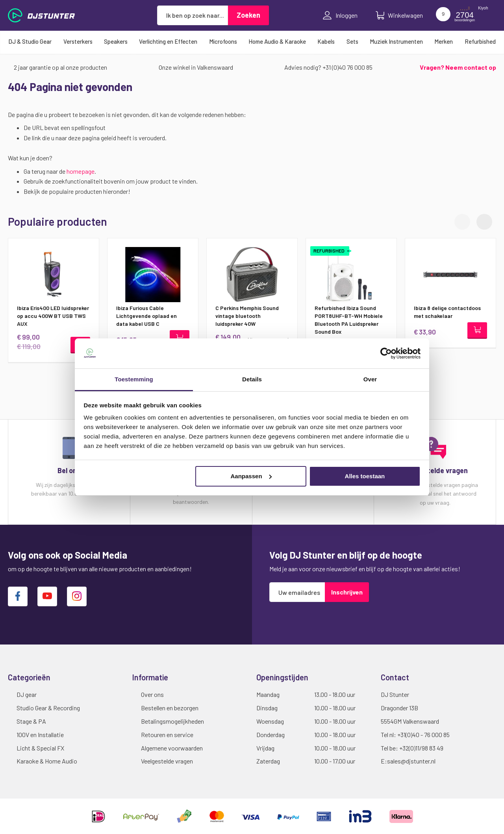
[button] (484, 222)
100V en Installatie (40, 735)
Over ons (152, 694)
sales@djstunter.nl (411, 761)
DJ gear (27, 694)
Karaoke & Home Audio (47, 761)
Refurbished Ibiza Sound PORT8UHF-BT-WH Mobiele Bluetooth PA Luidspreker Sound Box (349, 320)
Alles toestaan (365, 476)
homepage (81, 171)
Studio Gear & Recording (48, 708)
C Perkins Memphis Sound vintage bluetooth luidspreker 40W (247, 316)
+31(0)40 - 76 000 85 (423, 735)
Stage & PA (31, 721)
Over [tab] (370, 379)
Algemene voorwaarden (172, 748)
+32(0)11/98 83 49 (421, 748)
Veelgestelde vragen (167, 761)
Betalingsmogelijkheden (172, 721)
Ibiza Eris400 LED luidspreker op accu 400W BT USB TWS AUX (53, 316)
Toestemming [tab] (134, 379)
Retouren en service (167, 735)
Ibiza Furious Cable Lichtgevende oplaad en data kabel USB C (146, 316)
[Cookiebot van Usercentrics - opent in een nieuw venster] (386, 353)
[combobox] (193, 15)
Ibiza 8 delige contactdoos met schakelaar (447, 312)
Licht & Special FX (40, 748)
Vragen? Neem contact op (458, 67)
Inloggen (340, 15)
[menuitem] (30, 41)
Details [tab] (252, 379)
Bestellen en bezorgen (170, 708)
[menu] (252, 41)
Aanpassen (251, 476)
